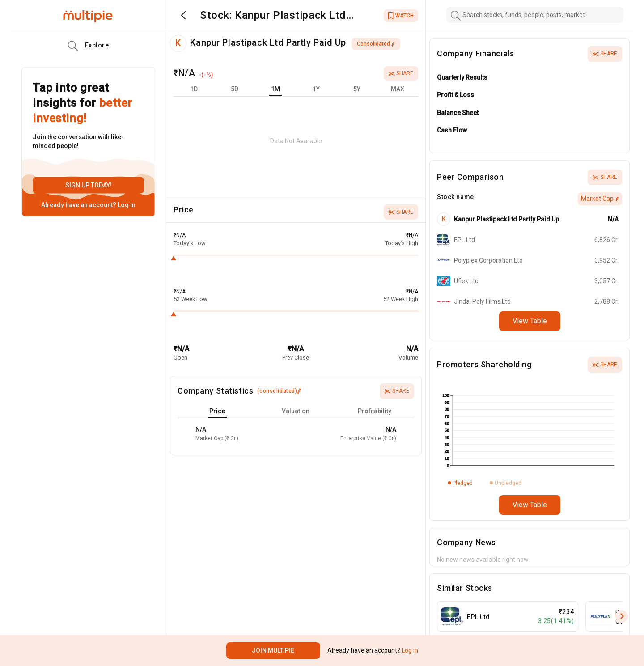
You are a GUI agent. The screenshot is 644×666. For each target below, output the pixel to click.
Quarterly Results (462, 77)
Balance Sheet (458, 113)
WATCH (401, 16)
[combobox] (535, 15)
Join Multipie (273, 650)
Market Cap (600, 199)
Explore (89, 46)
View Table (530, 321)
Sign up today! (89, 185)
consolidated (376, 44)
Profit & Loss (455, 95)
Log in (126, 205)
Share (401, 73)
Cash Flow (452, 130)
